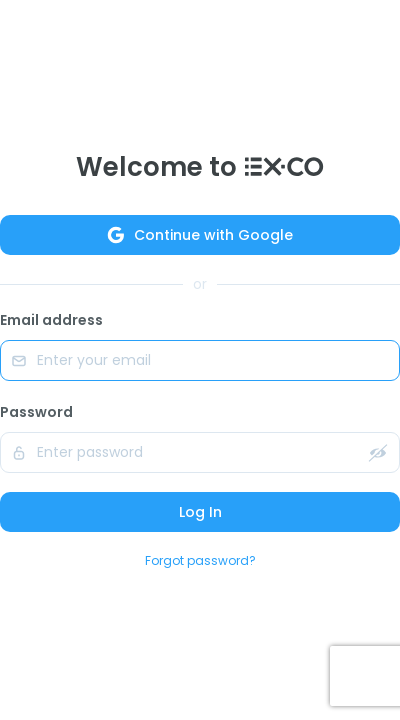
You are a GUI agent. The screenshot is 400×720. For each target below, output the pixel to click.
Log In (200, 512)
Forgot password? (200, 560)
